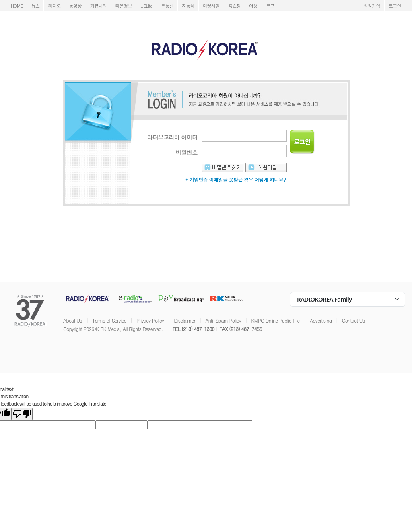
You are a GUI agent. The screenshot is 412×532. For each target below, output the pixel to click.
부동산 (167, 6)
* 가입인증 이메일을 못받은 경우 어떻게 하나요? (236, 179)
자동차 (188, 6)
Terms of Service (109, 320)
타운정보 (124, 6)
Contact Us (353, 320)
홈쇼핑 (234, 6)
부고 (270, 6)
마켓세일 (211, 6)
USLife (146, 6)
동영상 (75, 6)
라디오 (54, 6)
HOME (17, 6)
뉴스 (36, 6)
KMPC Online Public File (275, 320)
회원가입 (372, 6)
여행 (253, 6)
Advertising (321, 320)
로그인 (395, 6)
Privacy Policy (150, 320)
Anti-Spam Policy (223, 320)
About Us (73, 320)
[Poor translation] (22, 414)
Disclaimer (185, 320)
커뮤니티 (99, 6)
